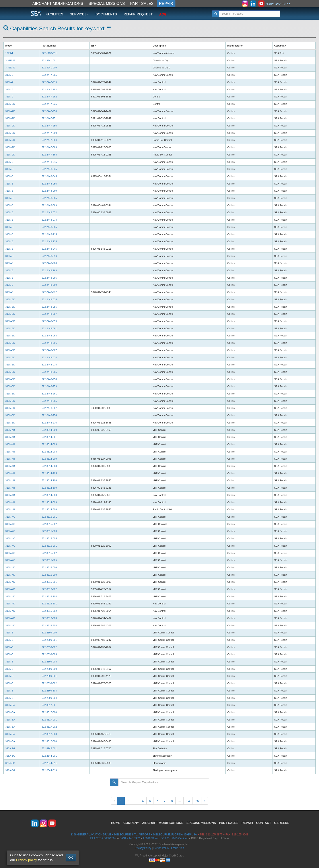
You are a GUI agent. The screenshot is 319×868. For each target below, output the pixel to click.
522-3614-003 (50, 444)
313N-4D (11, 567)
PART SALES (142, 4)
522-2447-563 (50, 147)
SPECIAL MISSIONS (107, 4)
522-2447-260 (50, 133)
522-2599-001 (50, 640)
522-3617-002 (50, 727)
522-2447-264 (50, 140)
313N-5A (10, 705)
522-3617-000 (50, 712)
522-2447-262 (50, 97)
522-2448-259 (49, 386)
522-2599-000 (50, 633)
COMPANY (131, 823)
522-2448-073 (49, 220)
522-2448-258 (49, 379)
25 (197, 801)
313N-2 (10, 75)
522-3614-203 (50, 466)
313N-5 (10, 633)
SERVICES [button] (79, 14)
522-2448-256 (49, 256)
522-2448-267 (50, 408)
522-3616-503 (50, 618)
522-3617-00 (49, 705)
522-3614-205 (50, 473)
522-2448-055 (50, 307)
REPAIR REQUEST (138, 14)
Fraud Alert (178, 848)
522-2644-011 (50, 763)
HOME (116, 823)
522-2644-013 (50, 770)
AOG (163, 14)
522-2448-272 (50, 292)
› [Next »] (205, 801)
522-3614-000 (50, 430)
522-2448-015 (50, 162)
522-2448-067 (49, 350)
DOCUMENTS (106, 14)
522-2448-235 (49, 241)
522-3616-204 (50, 596)
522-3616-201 (50, 582)
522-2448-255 (50, 372)
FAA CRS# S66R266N (103, 838)
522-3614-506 (50, 509)
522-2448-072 (49, 212)
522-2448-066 (49, 343)
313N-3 (10, 162)
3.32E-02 (10, 60)
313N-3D (11, 299)
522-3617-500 (50, 741)
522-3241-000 (50, 68)
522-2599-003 (50, 654)
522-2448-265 (49, 401)
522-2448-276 (49, 423)
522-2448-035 (49, 169)
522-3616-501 (50, 604)
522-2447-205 (50, 75)
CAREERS (282, 823)
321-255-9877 (214, 835)
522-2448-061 (49, 328)
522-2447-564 (50, 155)
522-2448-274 (50, 415)
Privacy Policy (143, 848)
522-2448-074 (49, 357)
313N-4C (11, 517)
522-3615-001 (50, 517)
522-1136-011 (50, 53)
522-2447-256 (50, 126)
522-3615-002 (50, 524)
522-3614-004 (50, 452)
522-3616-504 (50, 625)
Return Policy (161, 848)
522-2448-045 (50, 176)
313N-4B (10, 430)
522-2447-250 (50, 111)
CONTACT (264, 823)
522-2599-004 (50, 662)
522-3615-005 (50, 538)
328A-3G (11, 756)
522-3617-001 (50, 720)
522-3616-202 (50, 589)
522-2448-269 (49, 285)
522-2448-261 (49, 394)
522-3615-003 (50, 531)
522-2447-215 (50, 82)
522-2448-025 (49, 299)
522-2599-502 (50, 683)
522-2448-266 (49, 278)
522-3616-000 (50, 567)
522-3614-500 (50, 495)
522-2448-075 (49, 365)
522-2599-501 (50, 676)
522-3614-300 (50, 488)
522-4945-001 (50, 748)
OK (71, 858)
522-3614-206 (50, 480)
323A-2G (11, 748)
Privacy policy (26, 860)
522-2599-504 (50, 698)
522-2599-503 (50, 691)
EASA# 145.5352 (130, 838)
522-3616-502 (50, 611)
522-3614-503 (50, 502)
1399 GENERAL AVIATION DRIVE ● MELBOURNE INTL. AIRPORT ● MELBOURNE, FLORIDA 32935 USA (134, 835)
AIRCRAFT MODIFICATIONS (58, 4)
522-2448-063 (49, 336)
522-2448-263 (49, 270)
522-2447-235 (50, 104)
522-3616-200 (50, 575)
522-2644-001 (50, 756)
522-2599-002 (50, 647)
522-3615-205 (50, 560)
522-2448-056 (49, 184)
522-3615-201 (50, 546)
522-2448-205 (49, 227)
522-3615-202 (50, 553)
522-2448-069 (49, 205)
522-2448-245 (50, 249)
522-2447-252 (50, 89)
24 (188, 801)
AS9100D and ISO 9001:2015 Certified (165, 838)
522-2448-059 (49, 321)
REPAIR (166, 4)
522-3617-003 (50, 734)
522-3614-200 (50, 459)
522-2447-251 (50, 118)
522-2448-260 (49, 263)
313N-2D (11, 104)
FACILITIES (54, 14)
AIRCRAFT (163, 823)
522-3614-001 (50, 437)
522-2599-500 (50, 669)
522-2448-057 (49, 314)
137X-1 (10, 53)
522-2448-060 (49, 191)
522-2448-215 (50, 234)
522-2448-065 (49, 198)
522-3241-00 (49, 60)
